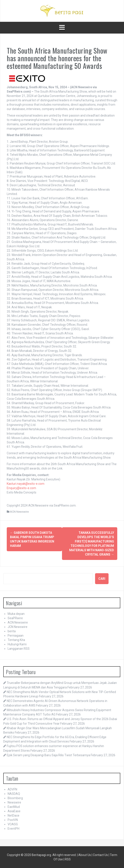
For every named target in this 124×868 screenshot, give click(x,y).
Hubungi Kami (17, 644)
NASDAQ (14, 794)
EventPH (13, 829)
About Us (85, 855)
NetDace (13, 815)
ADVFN (12, 789)
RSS (68, 859)
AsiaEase (14, 811)
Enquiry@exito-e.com (21, 488)
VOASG (13, 824)
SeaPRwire (15, 618)
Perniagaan (16, 636)
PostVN (13, 820)
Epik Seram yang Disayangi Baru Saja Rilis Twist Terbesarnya (48, 755)
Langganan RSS (19, 649)
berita (12, 631)
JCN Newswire (18, 627)
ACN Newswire (19, 512)
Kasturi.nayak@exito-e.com (26, 484)
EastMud (14, 807)
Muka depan (16, 614)
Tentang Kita (16, 640)
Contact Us (100, 855)
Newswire (14, 802)
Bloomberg (15, 798)
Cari (102, 579)
